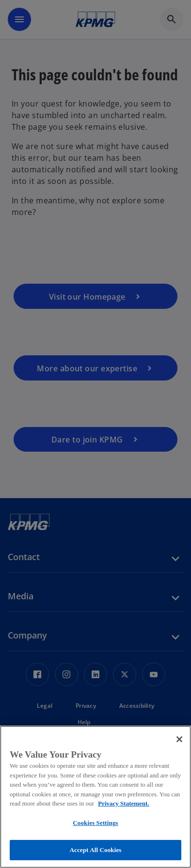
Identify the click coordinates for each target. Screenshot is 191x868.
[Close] (179, 739)
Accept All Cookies (95, 850)
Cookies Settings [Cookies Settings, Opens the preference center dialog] (95, 823)
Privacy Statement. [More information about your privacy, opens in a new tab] (123, 803)
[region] (95, 797)
